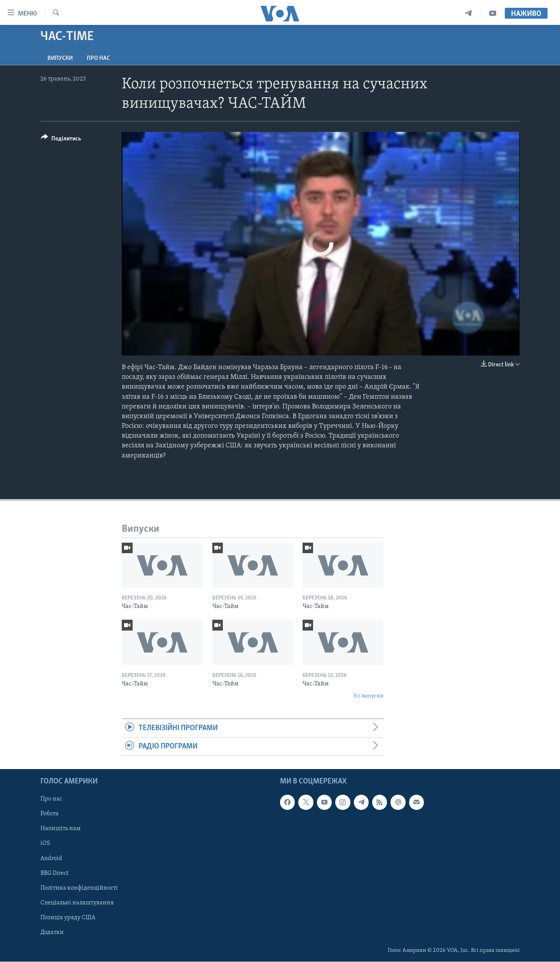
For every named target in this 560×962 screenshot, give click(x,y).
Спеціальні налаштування (77, 903)
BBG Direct (54, 873)
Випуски (60, 58)
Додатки (52, 932)
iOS (45, 844)
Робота (50, 814)
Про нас (98, 58)
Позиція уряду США (68, 918)
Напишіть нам (60, 829)
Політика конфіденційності (79, 888)
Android (51, 859)
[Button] (61, 140)
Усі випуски (368, 696)
